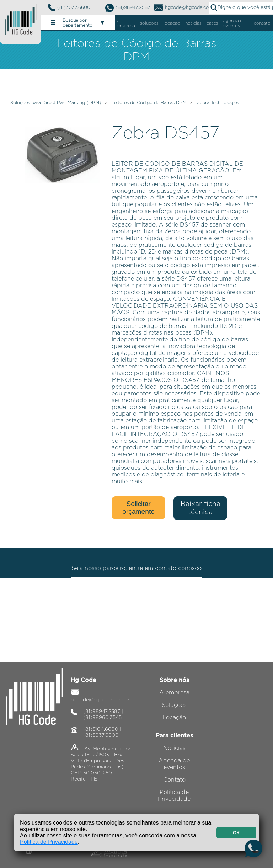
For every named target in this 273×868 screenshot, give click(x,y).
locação (172, 23)
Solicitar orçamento (138, 508)
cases (212, 23)
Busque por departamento (78, 23)
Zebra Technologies (218, 103)
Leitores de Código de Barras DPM (149, 103)
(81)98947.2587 (128, 8)
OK (236, 833)
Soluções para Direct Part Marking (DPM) (56, 103)
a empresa (126, 23)
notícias (193, 23)
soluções (149, 23)
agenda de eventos (234, 23)
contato (262, 23)
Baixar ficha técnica (200, 508)
